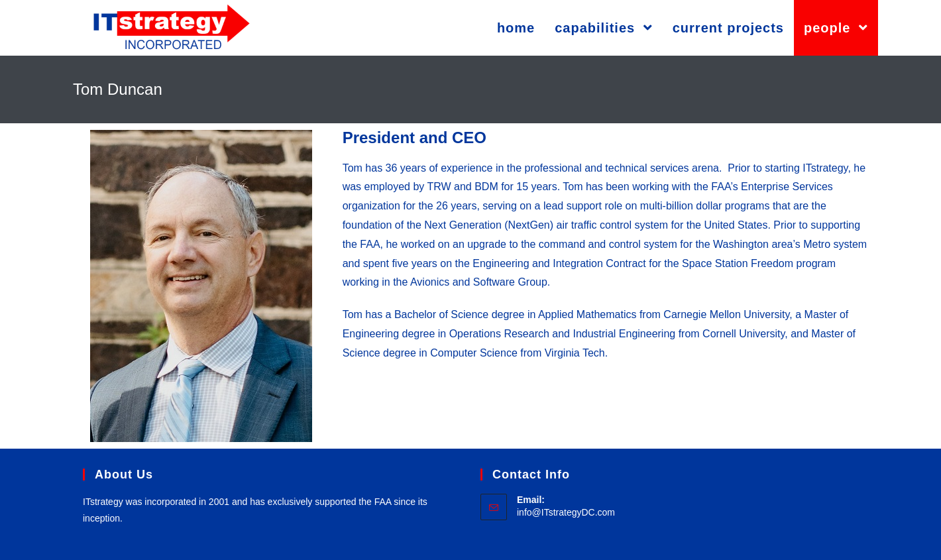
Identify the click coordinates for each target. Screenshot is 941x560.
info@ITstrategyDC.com (566, 512)
